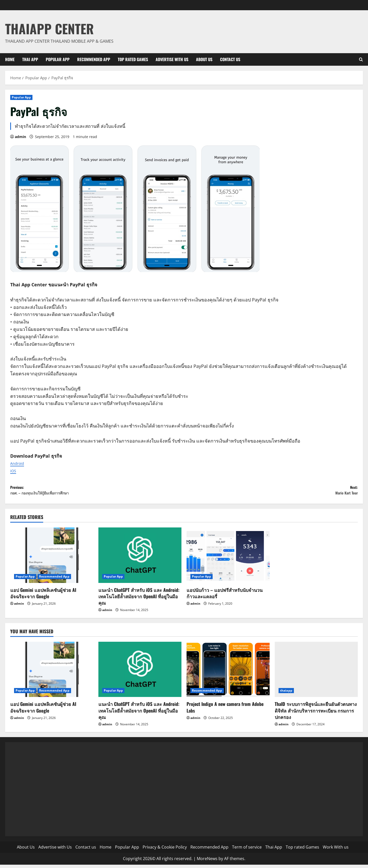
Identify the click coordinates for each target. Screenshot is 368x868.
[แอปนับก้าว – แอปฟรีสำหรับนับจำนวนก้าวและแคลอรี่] (228, 559)
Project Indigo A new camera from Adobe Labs (225, 710)
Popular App (58, 59)
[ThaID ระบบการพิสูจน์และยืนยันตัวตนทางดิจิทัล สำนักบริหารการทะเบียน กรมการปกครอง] (316, 673)
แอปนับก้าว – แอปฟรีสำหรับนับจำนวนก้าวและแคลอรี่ (225, 596)
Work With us (336, 850)
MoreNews (207, 862)
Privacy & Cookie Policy (165, 850)
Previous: (97, 492)
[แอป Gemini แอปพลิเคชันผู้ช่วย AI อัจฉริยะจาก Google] (52, 559)
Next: (271, 492)
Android (19, 463)
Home (10, 59)
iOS (14, 470)
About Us (204, 59)
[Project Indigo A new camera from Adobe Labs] (228, 673)
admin (20, 137)
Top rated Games (133, 59)
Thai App (30, 59)
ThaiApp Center (49, 28)
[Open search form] (361, 59)
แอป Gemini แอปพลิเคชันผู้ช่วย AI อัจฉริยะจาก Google (43, 596)
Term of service (247, 850)
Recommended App (94, 59)
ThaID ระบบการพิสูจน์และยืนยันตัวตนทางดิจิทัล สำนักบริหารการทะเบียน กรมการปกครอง (316, 714)
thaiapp (286, 694)
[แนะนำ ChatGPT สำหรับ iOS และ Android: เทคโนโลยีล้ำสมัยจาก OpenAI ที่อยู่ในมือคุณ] (140, 559)
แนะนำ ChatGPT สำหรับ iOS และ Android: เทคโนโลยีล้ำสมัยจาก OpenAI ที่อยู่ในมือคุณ (139, 599)
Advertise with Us (172, 59)
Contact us (230, 59)
